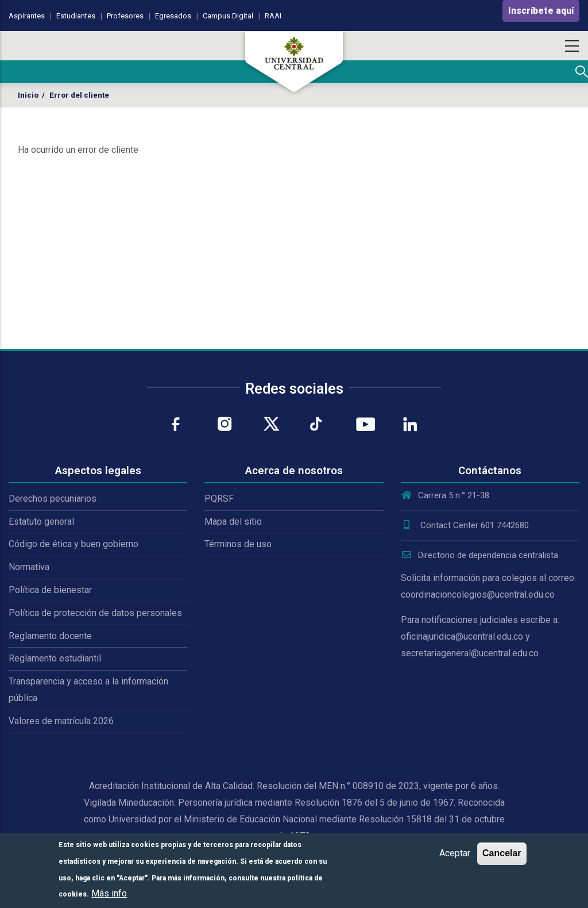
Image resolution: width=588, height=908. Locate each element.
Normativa (29, 567)
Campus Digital (228, 16)
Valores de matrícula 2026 (61, 721)
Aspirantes (27, 16)
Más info (109, 893)
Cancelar (502, 853)
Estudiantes (76, 16)
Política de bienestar (50, 590)
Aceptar (455, 853)
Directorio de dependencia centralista (479, 555)
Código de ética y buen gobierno (73, 544)
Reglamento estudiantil (55, 658)
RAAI (273, 16)
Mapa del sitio (233, 522)
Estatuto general (41, 522)
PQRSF (219, 499)
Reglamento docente (50, 636)
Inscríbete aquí (541, 11)
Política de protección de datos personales (95, 613)
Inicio (28, 95)
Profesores (125, 16)
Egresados (173, 16)
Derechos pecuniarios (53, 499)
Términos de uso (238, 544)
